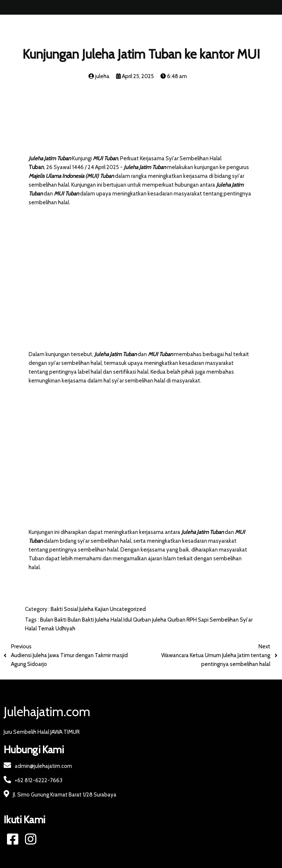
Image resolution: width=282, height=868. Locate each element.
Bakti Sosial (65, 609)
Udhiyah (65, 629)
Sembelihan (225, 620)
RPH (192, 620)
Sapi (204, 620)
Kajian (102, 609)
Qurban (177, 620)
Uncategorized (128, 609)
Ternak (47, 629)
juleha (160, 620)
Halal (117, 620)
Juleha (87, 609)
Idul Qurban (138, 620)
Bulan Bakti (54, 620)
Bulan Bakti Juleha (89, 620)
